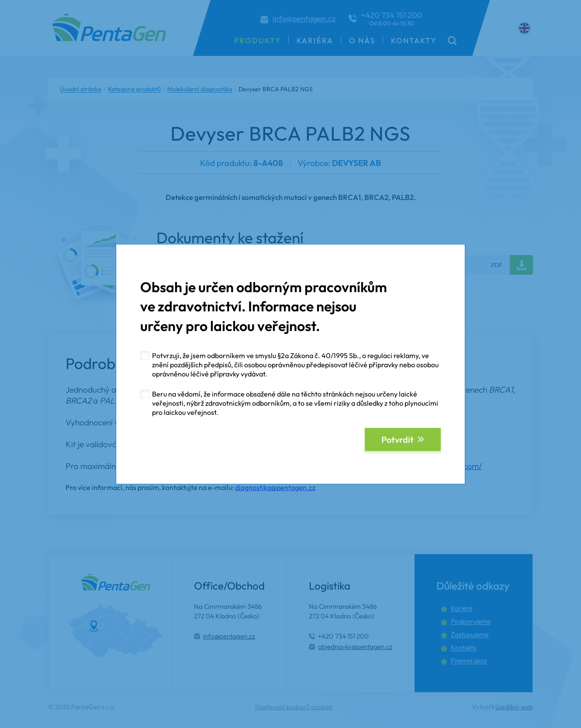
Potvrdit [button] (398, 440)
